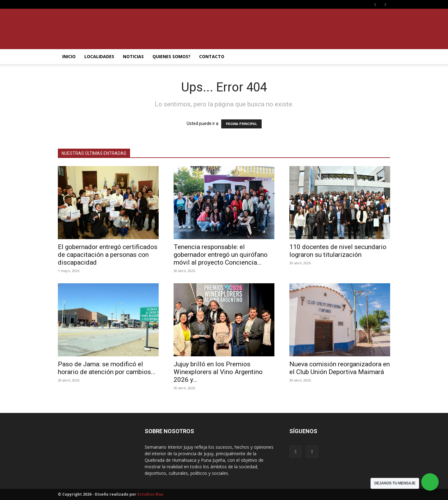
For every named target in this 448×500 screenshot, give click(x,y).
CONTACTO (212, 56)
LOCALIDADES (99, 56)
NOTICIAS (133, 56)
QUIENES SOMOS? (171, 56)
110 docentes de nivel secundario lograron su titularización (338, 251)
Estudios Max (150, 494)
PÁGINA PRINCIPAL (241, 124)
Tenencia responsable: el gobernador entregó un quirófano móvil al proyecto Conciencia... (221, 255)
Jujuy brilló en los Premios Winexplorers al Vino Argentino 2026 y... (218, 372)
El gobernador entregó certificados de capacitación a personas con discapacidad (108, 255)
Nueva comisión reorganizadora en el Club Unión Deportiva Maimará (340, 368)
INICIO (69, 56)
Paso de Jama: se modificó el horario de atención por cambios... (107, 368)
